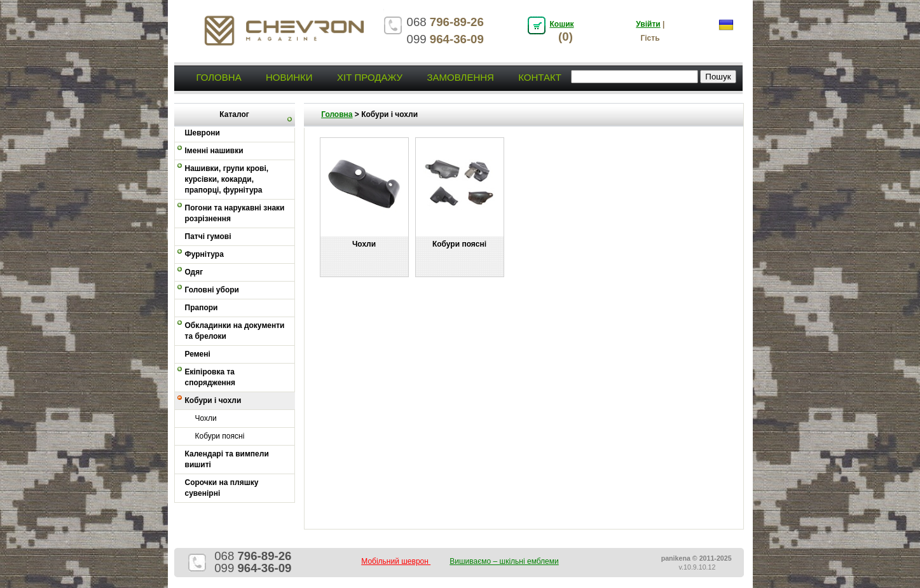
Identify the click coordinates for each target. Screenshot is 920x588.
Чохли (206, 418)
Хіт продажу (370, 77)
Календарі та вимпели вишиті (227, 459)
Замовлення (460, 77)
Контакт (540, 77)
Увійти (648, 24)
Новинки (289, 77)
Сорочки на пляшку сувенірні (222, 488)
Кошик (562, 24)
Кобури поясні (220, 436)
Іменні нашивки (214, 151)
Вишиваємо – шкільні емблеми (504, 561)
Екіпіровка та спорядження (210, 377)
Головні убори (212, 290)
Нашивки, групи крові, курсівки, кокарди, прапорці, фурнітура (227, 179)
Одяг (194, 272)
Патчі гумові (208, 236)
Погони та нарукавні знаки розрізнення (235, 213)
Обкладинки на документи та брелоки (235, 331)
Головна (219, 77)
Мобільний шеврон (396, 561)
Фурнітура (204, 254)
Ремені (198, 354)
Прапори (202, 308)
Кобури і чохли (213, 400)
